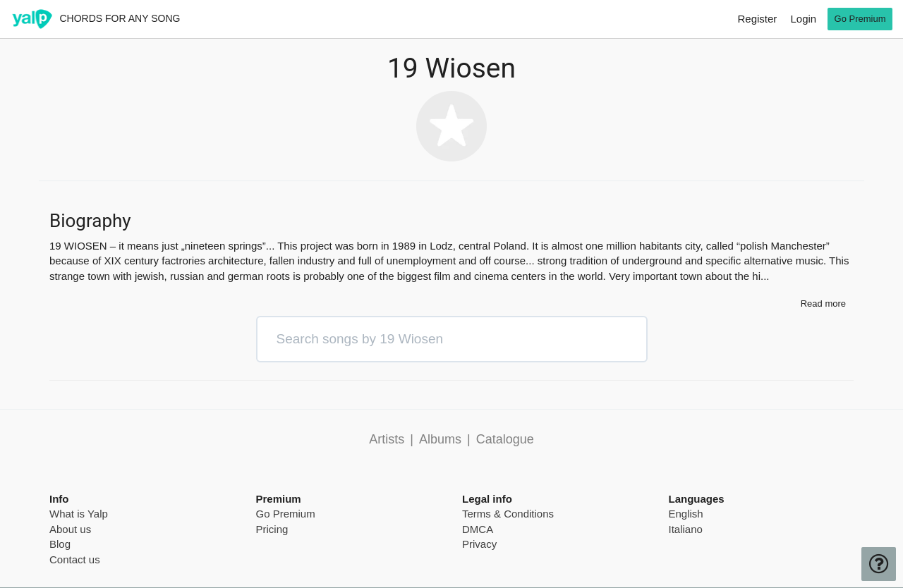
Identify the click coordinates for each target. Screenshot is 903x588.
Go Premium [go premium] (860, 19)
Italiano (686, 529)
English (686, 514)
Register (757, 19)
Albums (440, 439)
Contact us (75, 559)
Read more (823, 304)
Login (803, 19)
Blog (60, 544)
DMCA (478, 529)
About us (70, 529)
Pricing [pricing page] (272, 529)
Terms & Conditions (508, 514)
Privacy (479, 544)
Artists (387, 439)
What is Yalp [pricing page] (79, 514)
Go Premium (286, 514)
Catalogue (505, 439)
